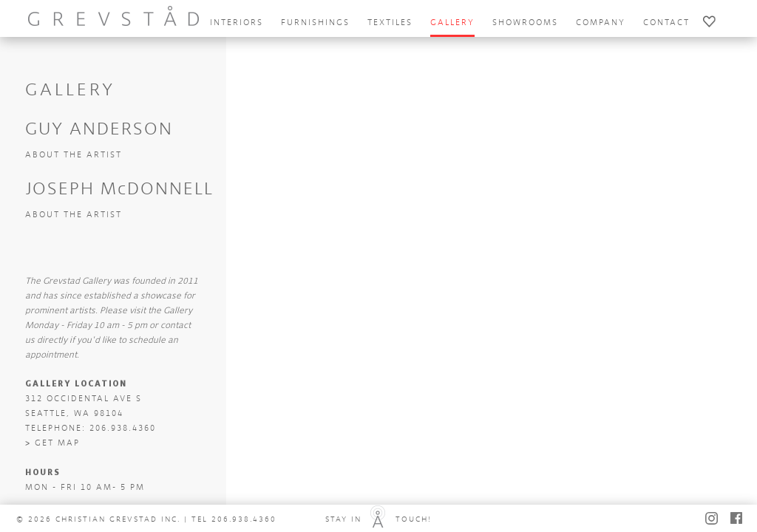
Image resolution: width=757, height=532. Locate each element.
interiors (237, 23)
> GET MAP (52, 443)
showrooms (525, 23)
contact (666, 23)
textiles (390, 23)
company (601, 23)
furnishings (315, 23)
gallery (452, 23)
